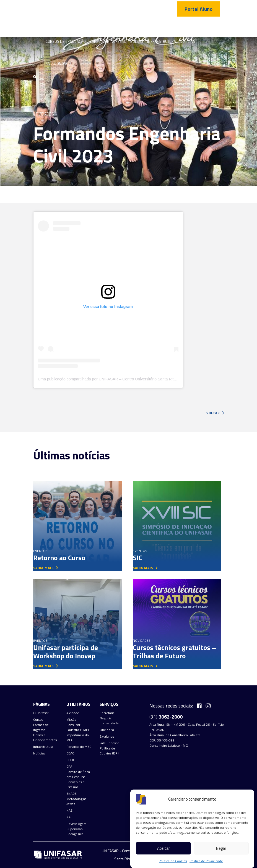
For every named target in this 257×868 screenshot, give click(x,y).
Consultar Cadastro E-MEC (78, 727)
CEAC (70, 753)
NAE (69, 811)
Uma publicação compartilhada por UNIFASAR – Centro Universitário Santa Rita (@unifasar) (118, 379)
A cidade (73, 713)
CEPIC (71, 760)
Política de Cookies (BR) (109, 751)
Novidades (44, 114)
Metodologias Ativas (76, 801)
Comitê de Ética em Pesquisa (78, 774)
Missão (71, 720)
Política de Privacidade (206, 861)
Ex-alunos (107, 737)
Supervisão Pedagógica (75, 832)
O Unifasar (41, 713)
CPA (69, 767)
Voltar (215, 413)
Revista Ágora (76, 824)
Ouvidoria (107, 730)
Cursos (38, 720)
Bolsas (137, 41)
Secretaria (107, 713)
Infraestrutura (162, 41)
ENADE (72, 794)
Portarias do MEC (79, 747)
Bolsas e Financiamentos (45, 738)
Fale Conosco (58, 64)
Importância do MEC (78, 738)
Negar (221, 848)
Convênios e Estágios (76, 785)
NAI (69, 817)
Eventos (40, 551)
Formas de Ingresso (108, 41)
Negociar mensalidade (109, 721)
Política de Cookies (173, 861)
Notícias (187, 41)
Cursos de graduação (66, 41)
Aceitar (163, 848)
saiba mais (46, 568)
